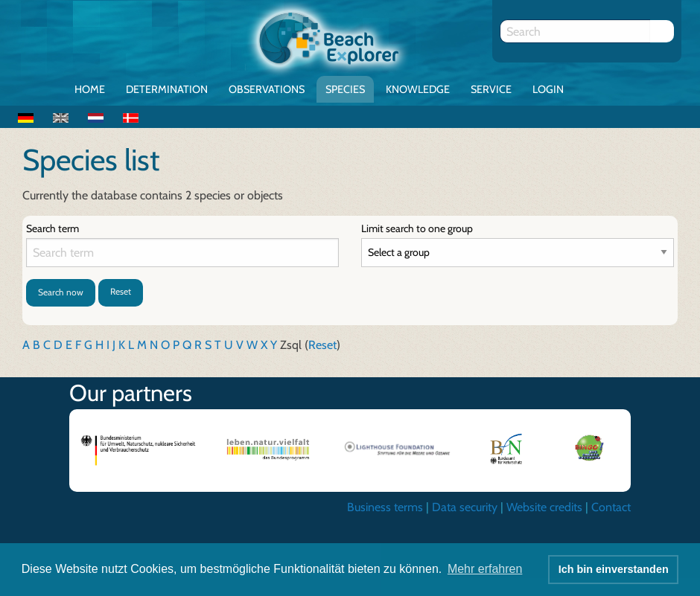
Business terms (385, 507)
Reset (121, 291)
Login (548, 89)
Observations (267, 89)
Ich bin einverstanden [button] (614, 569)
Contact (611, 507)
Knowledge (418, 89)
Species (345, 89)
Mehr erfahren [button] (485, 569)
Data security (465, 507)
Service (491, 89)
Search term (52, 228)
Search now (61, 292)
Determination (167, 89)
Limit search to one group (417, 228)
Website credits (544, 507)
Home (90, 89)
